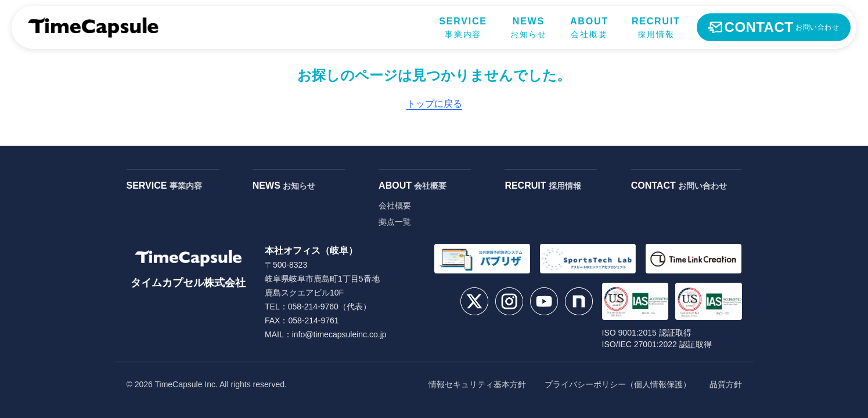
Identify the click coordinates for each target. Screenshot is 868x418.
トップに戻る (434, 104)
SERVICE (164, 185)
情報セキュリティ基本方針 (477, 384)
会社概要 (395, 206)
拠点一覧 (395, 222)
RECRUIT (543, 185)
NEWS (284, 185)
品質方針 (726, 384)
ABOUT (413, 185)
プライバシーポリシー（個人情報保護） (618, 384)
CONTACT (679, 185)
